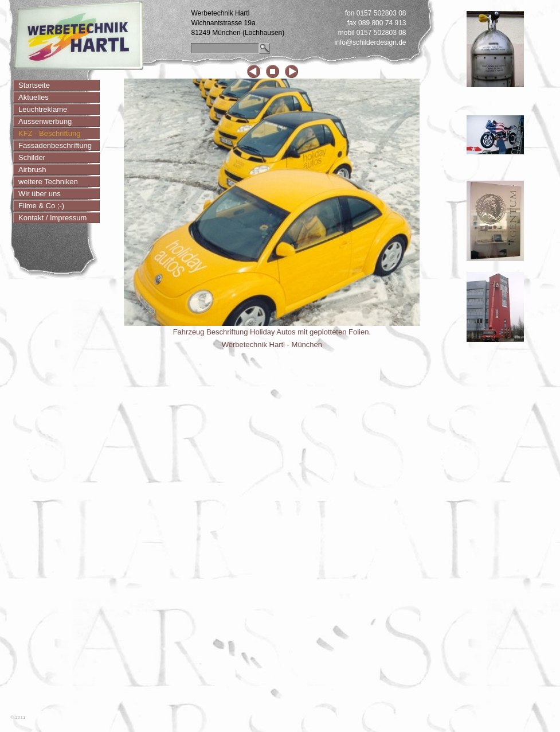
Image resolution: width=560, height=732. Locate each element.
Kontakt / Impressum (52, 218)
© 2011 (18, 717)
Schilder (32, 157)
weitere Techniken (48, 182)
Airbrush (32, 170)
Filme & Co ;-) (41, 206)
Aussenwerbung (45, 121)
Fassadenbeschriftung (55, 145)
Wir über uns (40, 194)
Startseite (34, 85)
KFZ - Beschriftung (49, 133)
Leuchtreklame (43, 109)
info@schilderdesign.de (371, 42)
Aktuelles (34, 97)
